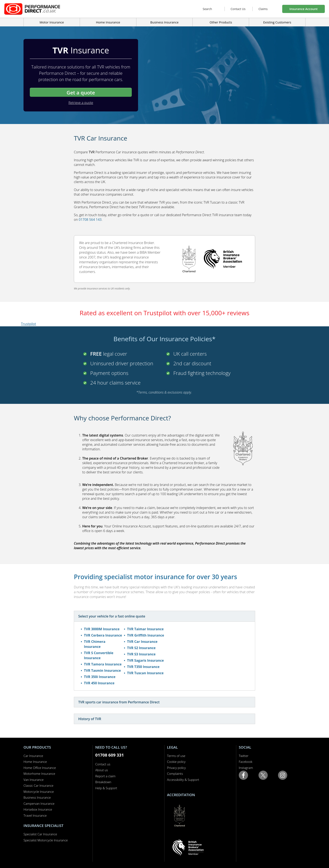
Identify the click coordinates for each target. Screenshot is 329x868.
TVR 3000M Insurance (102, 629)
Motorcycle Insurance (39, 792)
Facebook (246, 762)
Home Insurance (35, 762)
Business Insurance (164, 22)
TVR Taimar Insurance (145, 629)
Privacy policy (176, 768)
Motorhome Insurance (39, 774)
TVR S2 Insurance (141, 648)
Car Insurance (33, 756)
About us (102, 770)
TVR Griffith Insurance (146, 635)
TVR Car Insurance (142, 642)
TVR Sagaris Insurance (146, 660)
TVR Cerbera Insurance (103, 635)
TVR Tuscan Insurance (145, 673)
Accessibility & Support (183, 780)
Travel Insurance (35, 815)
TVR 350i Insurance (100, 677)
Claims (263, 9)
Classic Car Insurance (39, 785)
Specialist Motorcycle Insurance (46, 840)
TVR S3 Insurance (141, 654)
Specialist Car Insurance (40, 834)
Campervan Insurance (39, 803)
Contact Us (238, 9)
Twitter (244, 756)
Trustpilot (29, 324)
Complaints (175, 774)
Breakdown (103, 782)
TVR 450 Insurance (99, 683)
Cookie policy (176, 762)
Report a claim (105, 776)
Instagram (246, 768)
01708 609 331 (110, 755)
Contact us (103, 764)
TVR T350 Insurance (143, 667)
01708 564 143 (90, 220)
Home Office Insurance (40, 768)
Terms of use (176, 756)
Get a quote (81, 92)
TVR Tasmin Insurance (102, 670)
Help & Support (106, 788)
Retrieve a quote (81, 103)
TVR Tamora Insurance (103, 664)
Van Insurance (34, 780)
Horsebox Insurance (38, 809)
